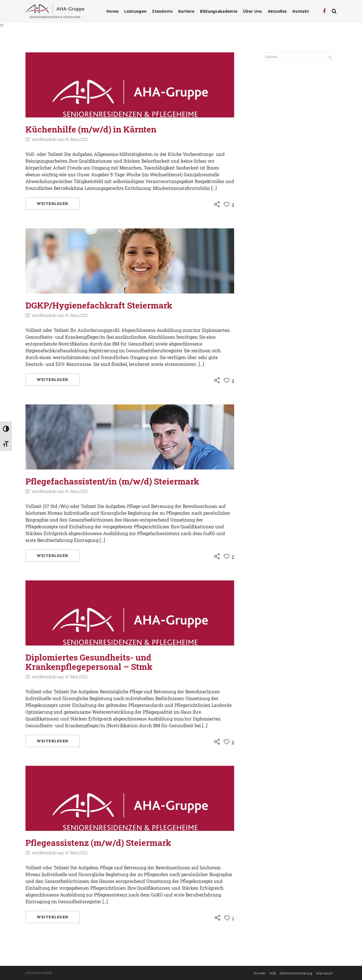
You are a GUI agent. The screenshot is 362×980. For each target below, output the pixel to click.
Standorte (162, 11)
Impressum (324, 973)
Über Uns (252, 11)
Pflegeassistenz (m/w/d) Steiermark (98, 843)
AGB (273, 973)
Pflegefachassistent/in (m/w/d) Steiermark (112, 481)
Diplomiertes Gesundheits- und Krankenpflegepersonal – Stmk (89, 662)
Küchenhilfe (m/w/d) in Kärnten (91, 129)
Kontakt (301, 11)
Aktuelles (277, 11)
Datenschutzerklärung (296, 973)
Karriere (186, 11)
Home (112, 11)
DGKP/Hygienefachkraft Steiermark (99, 305)
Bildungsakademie (219, 11)
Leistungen (135, 11)
